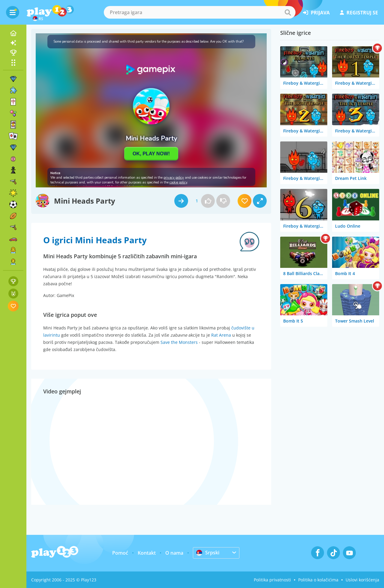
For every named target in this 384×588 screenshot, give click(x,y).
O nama (174, 553)
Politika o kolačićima (318, 580)
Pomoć (120, 553)
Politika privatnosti (272, 580)
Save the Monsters (179, 342)
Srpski (208, 553)
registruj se (359, 13)
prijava (316, 13)
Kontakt (147, 553)
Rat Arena (221, 335)
